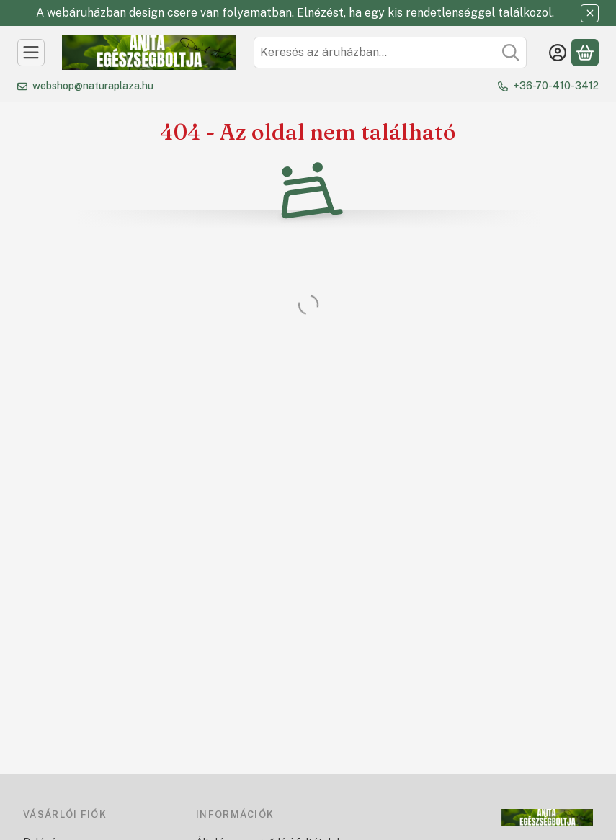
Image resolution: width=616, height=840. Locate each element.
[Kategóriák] (31, 53)
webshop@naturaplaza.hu (93, 86)
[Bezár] (590, 13)
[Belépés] (558, 53)
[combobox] (390, 53)
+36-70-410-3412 (556, 86)
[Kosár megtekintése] (585, 53)
